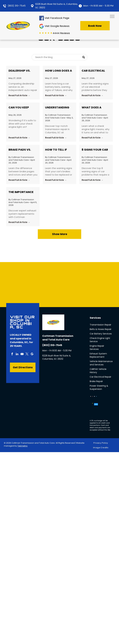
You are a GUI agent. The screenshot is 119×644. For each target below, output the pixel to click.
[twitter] (27, 354)
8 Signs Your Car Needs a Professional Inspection (95, 150)
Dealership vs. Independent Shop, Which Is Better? (23, 71)
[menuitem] (102, 443)
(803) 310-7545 (17, 6)
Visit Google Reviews (57, 26)
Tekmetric (23, 446)
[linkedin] (17, 354)
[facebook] (12, 354)
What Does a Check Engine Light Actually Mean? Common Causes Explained (95, 107)
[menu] (112, 16)
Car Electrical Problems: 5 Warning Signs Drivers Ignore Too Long (93, 71)
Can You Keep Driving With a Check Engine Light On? (20, 107)
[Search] (59, 57)
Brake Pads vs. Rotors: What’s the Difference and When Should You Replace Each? (22, 150)
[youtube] (22, 354)
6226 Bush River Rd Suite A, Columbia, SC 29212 (57, 357)
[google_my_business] (32, 354)
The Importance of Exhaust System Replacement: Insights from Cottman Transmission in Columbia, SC (21, 192)
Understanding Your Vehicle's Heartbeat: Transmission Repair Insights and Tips (57, 107)
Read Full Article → (19, 95)
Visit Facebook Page (57, 18)
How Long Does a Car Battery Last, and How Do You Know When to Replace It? (59, 71)
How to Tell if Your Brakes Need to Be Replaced (59, 150)
